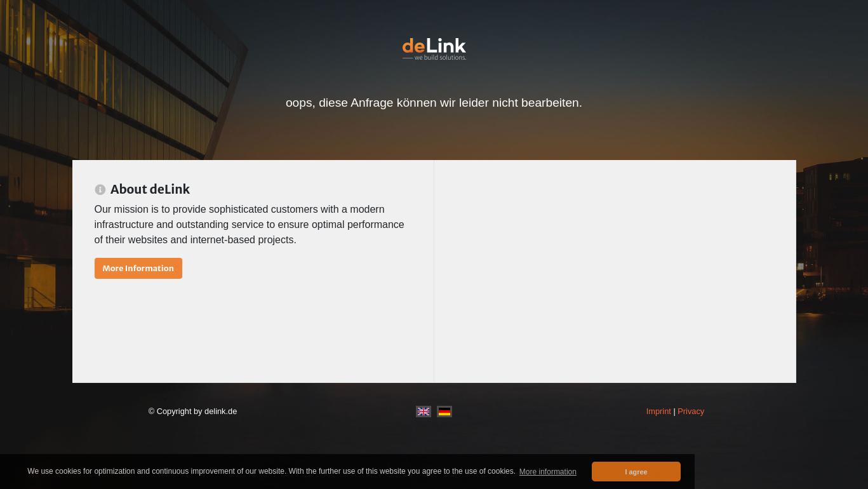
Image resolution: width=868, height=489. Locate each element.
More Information (138, 268)
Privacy (691, 411)
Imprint (659, 411)
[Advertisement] (615, 271)
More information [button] (548, 472)
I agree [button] (637, 472)
